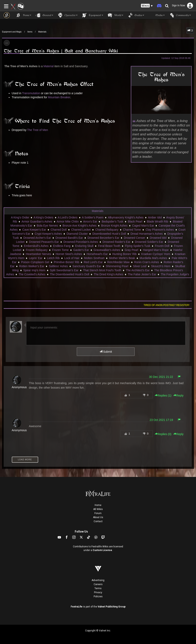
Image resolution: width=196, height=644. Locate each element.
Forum (98, 513)
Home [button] (24, 15)
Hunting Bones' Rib (124, 254)
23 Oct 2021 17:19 (161, 420)
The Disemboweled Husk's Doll (70, 274)
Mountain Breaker (59, 97)
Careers (98, 584)
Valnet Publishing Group (112, 607)
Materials (42, 32)
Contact (98, 521)
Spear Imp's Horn (34, 270)
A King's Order (20, 217)
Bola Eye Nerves (47, 226)
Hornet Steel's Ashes (69, 254)
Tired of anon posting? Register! (167, 305)
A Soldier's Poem (93, 217)
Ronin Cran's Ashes (147, 262)
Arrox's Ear (90, 222)
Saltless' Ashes (58, 266)
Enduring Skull (84, 246)
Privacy (98, 592)
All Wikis (98, 509)
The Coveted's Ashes (32, 274)
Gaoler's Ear (81, 250)
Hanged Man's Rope (156, 250)
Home (98, 505)
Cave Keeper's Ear (34, 230)
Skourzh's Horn (161, 266)
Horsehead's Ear (97, 254)
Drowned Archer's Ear (37, 238)
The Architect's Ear (138, 270)
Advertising (98, 580)
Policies (98, 596)
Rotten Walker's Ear (32, 266)
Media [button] (156, 15)
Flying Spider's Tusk (138, 246)
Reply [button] (179, 395)
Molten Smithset (94, 258)
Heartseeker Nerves (38, 254)
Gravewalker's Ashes (107, 250)
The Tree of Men (38, 130)
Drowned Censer (135, 238)
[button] (147, 6)
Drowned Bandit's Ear (69, 238)
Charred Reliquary (107, 230)
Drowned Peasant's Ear (44, 242)
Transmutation (31, 93)
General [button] (44, 15)
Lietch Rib (53, 258)
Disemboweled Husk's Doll (109, 234)
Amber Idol (155, 217)
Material (49, 66)
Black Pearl (135, 222)
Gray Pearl (132, 250)
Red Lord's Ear (93, 262)
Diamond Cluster (77, 234)
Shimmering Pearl (117, 266)
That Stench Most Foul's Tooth (102, 270)
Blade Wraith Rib (158, 222)
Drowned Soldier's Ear (149, 242)
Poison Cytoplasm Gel (35, 262)
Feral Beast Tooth (109, 246)
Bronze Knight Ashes (114, 226)
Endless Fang (62, 246)
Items (30, 32)
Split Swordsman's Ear (64, 270)
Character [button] (67, 15)
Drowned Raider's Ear (116, 242)
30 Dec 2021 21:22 (161, 377)
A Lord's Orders (68, 217)
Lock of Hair (72, 258)
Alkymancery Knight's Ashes (126, 217)
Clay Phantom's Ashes (160, 230)
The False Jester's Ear (142, 274)
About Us (98, 517)
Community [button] (180, 15)
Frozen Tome (60, 250)
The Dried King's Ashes (109, 274)
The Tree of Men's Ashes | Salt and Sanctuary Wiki (61, 51)
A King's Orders (44, 217)
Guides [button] (136, 15)
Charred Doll (59, 230)
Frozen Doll (162, 246)
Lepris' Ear (36, 258)
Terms (98, 588)
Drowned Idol (158, 238)
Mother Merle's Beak (122, 258)
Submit (106, 352)
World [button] (115, 15)
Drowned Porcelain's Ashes (81, 242)
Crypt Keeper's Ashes (48, 234)
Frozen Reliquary (37, 250)
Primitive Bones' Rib (67, 262)
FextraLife (77, 607)
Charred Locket (81, 230)
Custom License (102, 550)
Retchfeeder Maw (118, 262)
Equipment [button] (92, 15)
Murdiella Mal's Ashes (153, 258)
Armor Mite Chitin (68, 222)
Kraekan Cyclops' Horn (156, 254)
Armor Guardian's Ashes (37, 222)
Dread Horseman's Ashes (147, 234)
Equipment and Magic (12, 32)
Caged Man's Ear (143, 226)
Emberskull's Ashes (36, 246)
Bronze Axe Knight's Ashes (80, 226)
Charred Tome (132, 230)
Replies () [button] (163, 395)
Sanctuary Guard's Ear (87, 266)
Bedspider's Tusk (113, 222)
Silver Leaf (140, 266)
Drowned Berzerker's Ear (103, 238)
